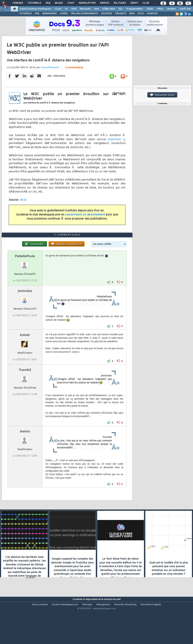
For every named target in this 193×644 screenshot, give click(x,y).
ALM (74, 9)
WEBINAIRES (50, 14)
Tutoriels (34, 3)
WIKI (132, 14)
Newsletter (87, 3)
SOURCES (106, 14)
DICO (141, 14)
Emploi (105, 3)
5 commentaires (74, 74)
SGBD (150, 9)
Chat (71, 3)
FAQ (48, 3)
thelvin (25, 451)
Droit (134, 3)
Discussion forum (162, 95)
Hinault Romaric (50, 74)
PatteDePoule (25, 276)
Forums (18, 3)
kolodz (25, 355)
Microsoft (85, 9)
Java (96, 9)
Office (160, 9)
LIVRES (64, 14)
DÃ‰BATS (121, 14)
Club (146, 3)
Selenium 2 (116, 146)
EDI (121, 9)
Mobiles (171, 9)
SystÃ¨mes (185, 9)
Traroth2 (25, 389)
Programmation (135, 9)
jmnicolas (25, 310)
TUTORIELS (25, 14)
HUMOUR (152, 14)
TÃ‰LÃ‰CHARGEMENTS (84, 14)
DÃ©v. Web (109, 9)
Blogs (59, 3)
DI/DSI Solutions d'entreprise (35, 9)
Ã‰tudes (120, 3)
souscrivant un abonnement (85, 221)
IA (66, 9)
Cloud (58, 9)
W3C (24, 206)
